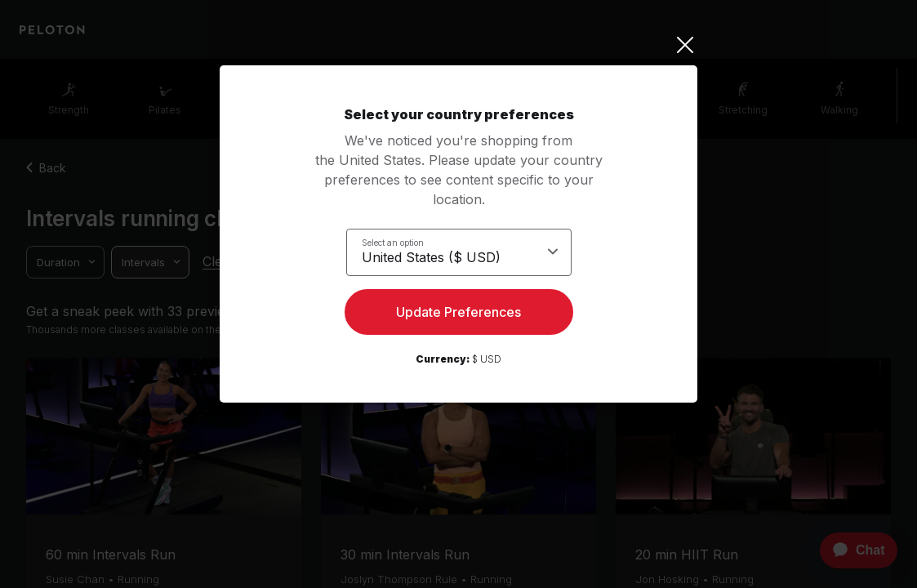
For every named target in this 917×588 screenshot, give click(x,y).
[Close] (459, 45)
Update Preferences (459, 315)
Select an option (393, 242)
